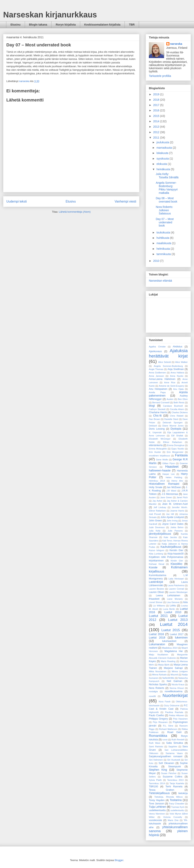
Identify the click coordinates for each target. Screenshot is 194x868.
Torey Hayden (157, 800)
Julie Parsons (175, 531)
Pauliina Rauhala (174, 712)
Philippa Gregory (158, 719)
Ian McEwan (174, 487)
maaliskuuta (164, 243)
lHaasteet (154, 599)
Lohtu (173, 606)
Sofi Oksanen (166, 763)
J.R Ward (171, 491)
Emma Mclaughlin (158, 449)
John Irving (172, 521)
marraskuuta (165, 148)
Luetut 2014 (174, 624)
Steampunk (175, 767)
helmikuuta (164, 249)
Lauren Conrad (176, 589)
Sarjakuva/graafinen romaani (166, 756)
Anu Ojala (178, 389)
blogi (152, 406)
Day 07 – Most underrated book (165, 222)
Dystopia (176, 429)
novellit (152, 696)
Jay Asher (157, 501)
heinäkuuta (164, 169)
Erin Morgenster (175, 452)
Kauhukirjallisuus (171, 547)
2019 (157, 94)
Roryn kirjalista (66, 25)
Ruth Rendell (178, 740)
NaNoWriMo (168, 678)
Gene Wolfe (162, 460)
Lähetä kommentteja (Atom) (75, 212)
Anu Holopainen (158, 389)
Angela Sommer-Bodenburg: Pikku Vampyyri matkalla (167, 188)
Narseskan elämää (160, 281)
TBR (132, 25)
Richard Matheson (168, 729)
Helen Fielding (174, 477)
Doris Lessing (157, 429)
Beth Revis (179, 402)
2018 (157, 100)
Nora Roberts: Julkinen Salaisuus (164, 210)
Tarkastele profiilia (160, 76)
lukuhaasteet (169, 641)
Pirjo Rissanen (160, 722)
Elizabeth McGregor (160, 439)
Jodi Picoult (155, 514)
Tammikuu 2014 (157, 783)
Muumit (174, 675)
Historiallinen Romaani (164, 484)
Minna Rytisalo (159, 675)
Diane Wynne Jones (173, 426)
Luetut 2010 (173, 612)
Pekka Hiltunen (177, 715)
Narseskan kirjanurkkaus (50, 15)
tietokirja (183, 793)
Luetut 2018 (157, 638)
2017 (157, 105)
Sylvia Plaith (155, 780)
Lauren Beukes (156, 589)
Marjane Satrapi (173, 668)
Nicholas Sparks (158, 684)
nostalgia (153, 691)
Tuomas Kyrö (178, 807)
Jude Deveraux (157, 527)
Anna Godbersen (157, 373)
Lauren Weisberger (178, 592)
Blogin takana (38, 25)
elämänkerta (156, 445)
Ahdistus (178, 347)
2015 (157, 116)
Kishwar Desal (157, 564)
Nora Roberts (156, 688)
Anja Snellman (176, 369)
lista (185, 602)
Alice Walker (181, 362)
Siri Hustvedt (174, 760)
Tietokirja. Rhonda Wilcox (168, 797)
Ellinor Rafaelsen (173, 442)
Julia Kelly (155, 531)
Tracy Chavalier (177, 804)
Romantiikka (158, 736)
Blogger (119, 860)
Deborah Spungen (173, 423)
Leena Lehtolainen (168, 596)
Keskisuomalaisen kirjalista (102, 25)
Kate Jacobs (170, 537)
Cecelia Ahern (177, 409)
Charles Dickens (180, 412)
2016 (157, 110)
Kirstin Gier (177, 561)
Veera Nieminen (157, 814)
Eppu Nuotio (178, 449)
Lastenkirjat (156, 582)
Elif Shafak (177, 436)
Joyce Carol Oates (173, 524)
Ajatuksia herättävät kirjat (168, 353)
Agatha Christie (157, 347)
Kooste (153, 567)
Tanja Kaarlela (177, 783)
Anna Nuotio (177, 376)
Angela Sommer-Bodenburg (168, 366)
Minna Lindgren (180, 671)
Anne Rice (170, 382)
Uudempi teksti (17, 201)
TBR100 (153, 787)
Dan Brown (154, 419)
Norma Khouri (177, 688)
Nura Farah (165, 702)
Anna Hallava (177, 373)
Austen (170, 399)
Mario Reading (168, 661)
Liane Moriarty (175, 599)
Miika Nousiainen (158, 671)
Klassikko (176, 564)
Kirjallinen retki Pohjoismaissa (166, 557)
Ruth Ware (155, 743)
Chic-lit (157, 416)
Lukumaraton (157, 644)
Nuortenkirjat (175, 695)
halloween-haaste (160, 470)
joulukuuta (163, 142)
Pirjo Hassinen (180, 719)
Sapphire (173, 747)
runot (165, 740)
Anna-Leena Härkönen (162, 379)
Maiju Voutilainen (158, 655)
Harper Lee (168, 474)
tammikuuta (164, 254)
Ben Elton (183, 399)
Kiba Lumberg (156, 554)
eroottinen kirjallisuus (159, 456)
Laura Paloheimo (176, 585)
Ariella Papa (157, 392)
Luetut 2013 (178, 620)
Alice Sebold (164, 362)
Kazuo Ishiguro (157, 550)
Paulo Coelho (156, 715)
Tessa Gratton (162, 790)
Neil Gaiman (174, 681)
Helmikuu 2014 (157, 481)
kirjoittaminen (156, 561)
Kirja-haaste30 (175, 554)
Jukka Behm (177, 527)
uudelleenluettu (157, 810)
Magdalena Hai (174, 651)
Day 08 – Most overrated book (166, 200)
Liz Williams (159, 606)
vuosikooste (155, 820)
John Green (155, 521)
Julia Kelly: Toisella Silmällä (167, 176)
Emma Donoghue (176, 445)
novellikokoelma (174, 691)
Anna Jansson (156, 376)
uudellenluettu (177, 810)
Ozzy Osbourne (172, 705)
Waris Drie (173, 820)
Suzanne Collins (173, 777)
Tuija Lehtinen (158, 807)
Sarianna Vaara (174, 753)
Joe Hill (170, 514)
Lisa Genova (173, 602)
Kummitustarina (158, 575)
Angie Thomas (156, 369)
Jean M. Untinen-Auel (175, 504)
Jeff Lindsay (160, 507)
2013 (157, 127)
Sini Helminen (156, 760)
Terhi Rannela (174, 787)
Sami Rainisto (156, 747)
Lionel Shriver (156, 602)
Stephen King (158, 770)
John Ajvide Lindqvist (172, 517)
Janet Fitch (182, 497)
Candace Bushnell (173, 406)
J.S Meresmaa (170, 494)
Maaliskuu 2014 (170, 648)
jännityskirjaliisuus (160, 534)
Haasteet (172, 467)
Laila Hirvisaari (176, 579)
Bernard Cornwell (161, 402)
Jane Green (166, 497)
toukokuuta (164, 232)
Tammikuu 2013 (175, 780)
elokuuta (162, 164)
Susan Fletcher (169, 773)
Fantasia (181, 455)
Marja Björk (164, 665)
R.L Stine (168, 726)
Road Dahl (174, 732)
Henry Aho (177, 481)
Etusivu (16, 25)
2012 (157, 132)
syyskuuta (163, 159)
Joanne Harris (177, 511)
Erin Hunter (155, 452)
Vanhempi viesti (125, 201)
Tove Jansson (156, 804)
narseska (176, 44)
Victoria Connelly (173, 817)
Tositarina (176, 800)
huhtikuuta (163, 238)
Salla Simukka (175, 743)
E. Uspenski (155, 432)
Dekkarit (153, 426)
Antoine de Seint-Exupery (171, 386)
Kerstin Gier (176, 550)
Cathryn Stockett (157, 409)
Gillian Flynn (169, 463)
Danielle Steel (171, 419)
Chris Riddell (177, 416)
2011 (157, 138)
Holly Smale (156, 487)
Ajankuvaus (155, 351)
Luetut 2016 (156, 634)
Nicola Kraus (178, 684)
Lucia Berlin (169, 609)
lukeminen (181, 638)
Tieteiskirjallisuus (159, 793)
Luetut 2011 (158, 616)
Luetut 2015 (171, 630)
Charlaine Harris (158, 412)
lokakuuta (163, 153)
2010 (157, 261)
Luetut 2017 (177, 634)
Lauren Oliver (156, 592)
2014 (157, 121)
